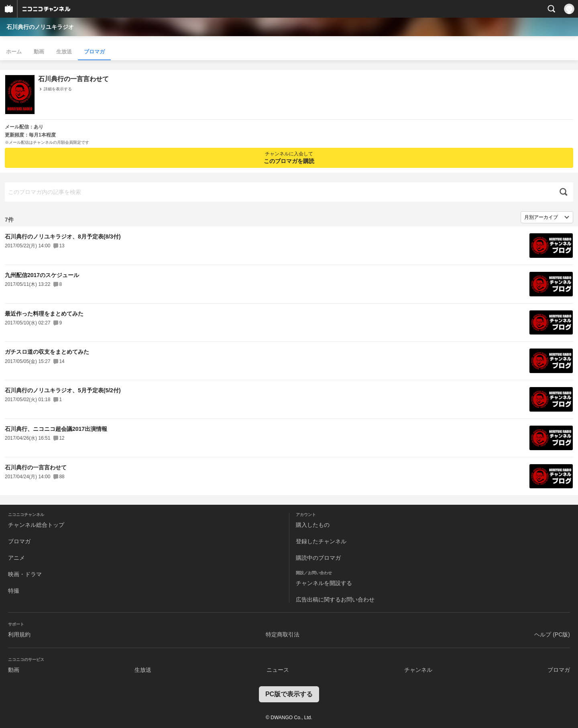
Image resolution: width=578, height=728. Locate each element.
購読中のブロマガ (318, 558)
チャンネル (418, 670)
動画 (39, 52)
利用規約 (19, 634)
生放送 (64, 52)
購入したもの (313, 525)
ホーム (14, 52)
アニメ (16, 558)
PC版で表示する (289, 694)
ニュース (278, 670)
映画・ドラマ (25, 574)
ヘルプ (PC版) (552, 634)
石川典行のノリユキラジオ (40, 27)
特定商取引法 (283, 634)
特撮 (14, 591)
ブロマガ (94, 52)
